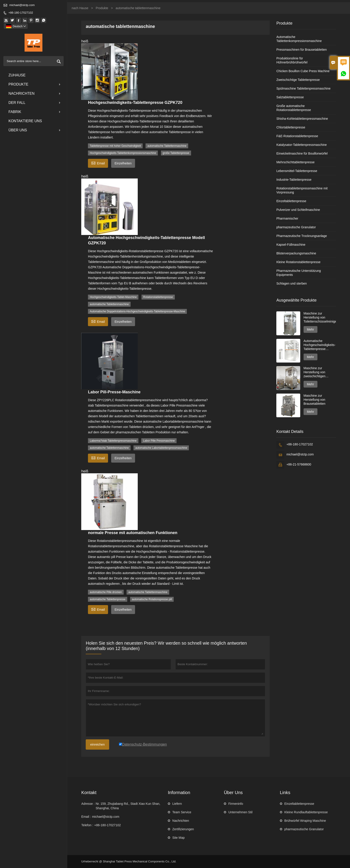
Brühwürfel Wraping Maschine (305, 821)
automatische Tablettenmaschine (167, 146)
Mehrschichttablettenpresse (295, 162)
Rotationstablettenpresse (158, 297)
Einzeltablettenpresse (291, 201)
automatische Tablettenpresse (107, 599)
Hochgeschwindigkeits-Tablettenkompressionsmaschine (123, 153)
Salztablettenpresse (290, 97)
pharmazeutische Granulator (296, 227)
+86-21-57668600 (299, 464)
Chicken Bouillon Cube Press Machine (303, 71)
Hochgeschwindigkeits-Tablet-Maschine (113, 297)
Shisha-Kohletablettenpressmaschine (302, 119)
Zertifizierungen (183, 829)
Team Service (182, 812)
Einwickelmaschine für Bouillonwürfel (302, 153)
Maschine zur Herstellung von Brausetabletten (315, 400)
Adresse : (88, 804)
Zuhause (17, 75)
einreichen (97, 744)
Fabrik (35, 112)
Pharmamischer (287, 218)
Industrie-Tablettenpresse (294, 180)
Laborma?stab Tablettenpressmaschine (113, 441)
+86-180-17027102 (21, 13)
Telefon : (87, 825)
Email (98, 163)
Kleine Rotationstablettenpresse (298, 262)
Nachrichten (35, 93)
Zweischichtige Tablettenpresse (298, 80)
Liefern (177, 804)
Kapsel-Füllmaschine (291, 245)
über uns (35, 130)
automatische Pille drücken (106, 592)
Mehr (310, 329)
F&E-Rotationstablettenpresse (297, 136)
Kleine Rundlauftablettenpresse (306, 812)
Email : (86, 817)
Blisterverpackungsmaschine (296, 253)
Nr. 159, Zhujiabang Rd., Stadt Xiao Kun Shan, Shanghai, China (128, 806)
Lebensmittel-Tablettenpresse (297, 171)
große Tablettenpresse (176, 153)
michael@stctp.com (22, 5)
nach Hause (80, 8)
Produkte (35, 84)
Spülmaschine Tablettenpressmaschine (303, 88)
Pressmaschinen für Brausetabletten (302, 50)
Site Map (178, 838)
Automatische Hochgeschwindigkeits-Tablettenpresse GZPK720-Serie (320, 345)
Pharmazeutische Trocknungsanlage (302, 236)
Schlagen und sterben (292, 283)
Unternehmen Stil (240, 812)
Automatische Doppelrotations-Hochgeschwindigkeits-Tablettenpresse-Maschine (137, 311)
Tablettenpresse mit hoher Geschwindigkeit (115, 146)
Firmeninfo (236, 804)
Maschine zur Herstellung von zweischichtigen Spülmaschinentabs (317, 372)
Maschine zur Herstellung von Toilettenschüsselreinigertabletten (320, 317)
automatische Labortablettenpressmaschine (161, 448)
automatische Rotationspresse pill (152, 599)
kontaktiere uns (25, 121)
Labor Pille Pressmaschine (159, 441)
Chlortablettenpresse (291, 127)
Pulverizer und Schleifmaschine (298, 210)
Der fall (35, 103)
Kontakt (89, 793)
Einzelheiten (123, 163)
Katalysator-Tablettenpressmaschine (302, 145)
